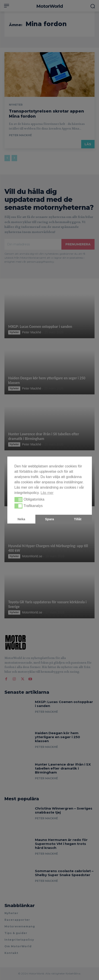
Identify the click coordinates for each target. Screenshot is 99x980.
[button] (19, 500)
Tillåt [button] (78, 519)
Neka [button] (21, 519)
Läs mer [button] (47, 493)
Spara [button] (50, 519)
